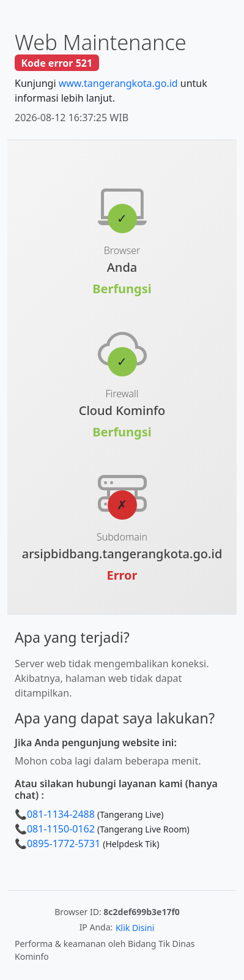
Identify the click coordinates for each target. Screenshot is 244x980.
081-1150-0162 (61, 829)
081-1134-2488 (61, 814)
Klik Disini (135, 928)
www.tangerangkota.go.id (118, 83)
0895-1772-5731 (64, 843)
